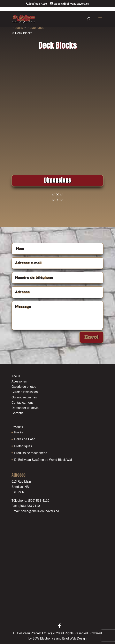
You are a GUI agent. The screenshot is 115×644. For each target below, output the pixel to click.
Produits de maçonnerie (31, 453)
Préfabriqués (35, 28)
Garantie (17, 413)
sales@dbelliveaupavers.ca (40, 511)
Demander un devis (25, 408)
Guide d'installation (25, 392)
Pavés (19, 432)
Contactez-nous (22, 403)
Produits (17, 28)
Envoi (91, 337)
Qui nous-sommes (24, 397)
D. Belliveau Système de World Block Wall (43, 460)
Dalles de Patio (25, 439)
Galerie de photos (24, 387)
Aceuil (16, 376)
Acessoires (19, 381)
